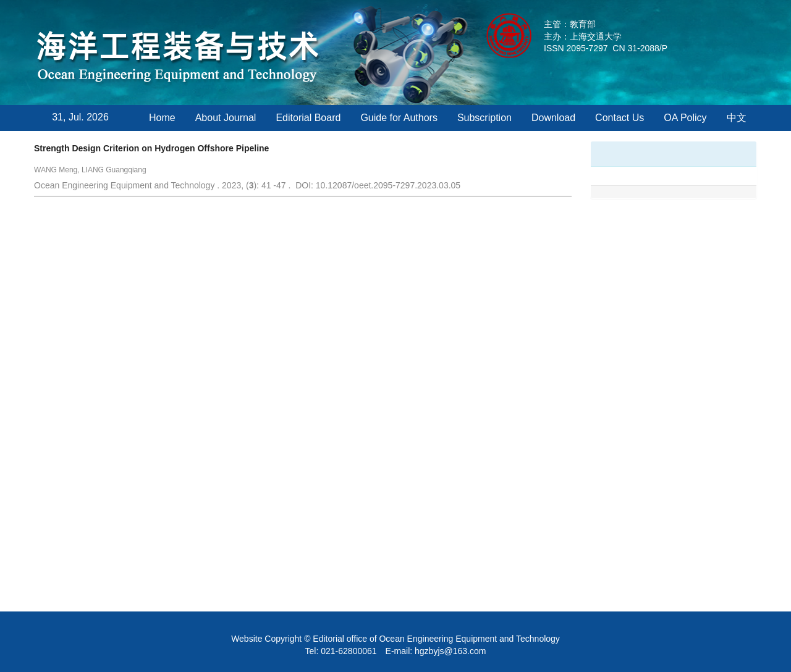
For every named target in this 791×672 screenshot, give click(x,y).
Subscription (484, 118)
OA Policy (685, 118)
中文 (737, 118)
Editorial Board (308, 118)
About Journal (226, 118)
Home (162, 118)
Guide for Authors (399, 118)
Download (553, 118)
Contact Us (620, 118)
